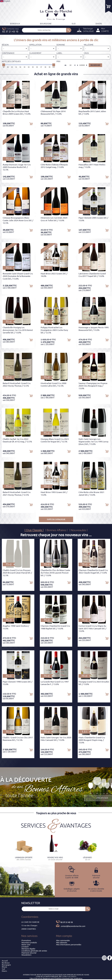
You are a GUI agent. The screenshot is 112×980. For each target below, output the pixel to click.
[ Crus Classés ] (34, 530)
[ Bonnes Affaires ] (56, 530)
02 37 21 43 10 (67, 922)
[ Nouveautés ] (78, 530)
